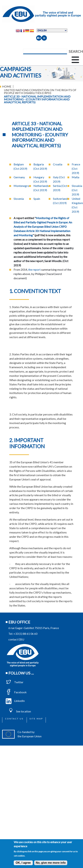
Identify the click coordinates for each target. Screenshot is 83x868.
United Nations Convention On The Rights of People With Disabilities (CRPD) (40, 91)
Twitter (15, 682)
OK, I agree (23, 863)
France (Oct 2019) (76, 169)
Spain (37, 199)
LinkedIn (15, 701)
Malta (75, 177)
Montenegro (21, 186)
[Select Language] (52, 30)
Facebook (16, 692)
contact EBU (16, 639)
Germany (19, 177)
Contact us (14, 719)
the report (34, 269)
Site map (36, 719)
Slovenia (19, 199)
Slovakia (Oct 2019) (77, 190)
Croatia (58, 164)
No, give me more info (51, 863)
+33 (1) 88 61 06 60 (25, 634)
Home (7, 86)
